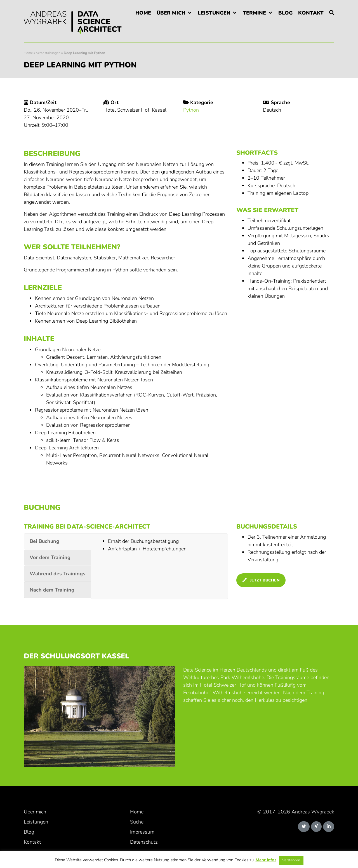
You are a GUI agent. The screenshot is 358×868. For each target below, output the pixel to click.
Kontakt (311, 13)
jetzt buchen (261, 580)
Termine (254, 13)
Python (191, 110)
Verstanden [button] (291, 860)
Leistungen (214, 13)
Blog (285, 13)
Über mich (171, 13)
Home (143, 13)
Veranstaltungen (48, 53)
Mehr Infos (266, 860)
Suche (137, 822)
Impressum (142, 832)
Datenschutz (144, 842)
